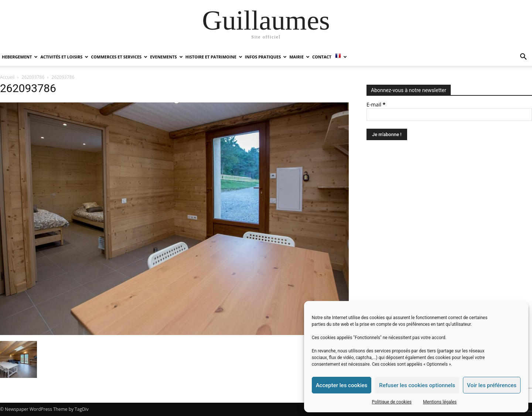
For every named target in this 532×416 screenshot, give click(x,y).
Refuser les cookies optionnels (417, 385)
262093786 (33, 77)
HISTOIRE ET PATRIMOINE (214, 57)
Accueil (7, 77)
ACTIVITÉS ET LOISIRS (64, 57)
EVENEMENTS (166, 57)
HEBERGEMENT (20, 57)
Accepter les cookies (342, 385)
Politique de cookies (392, 402)
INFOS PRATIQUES (266, 57)
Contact (322, 57)
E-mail (376, 104)
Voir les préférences (492, 385)
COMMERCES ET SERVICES (119, 57)
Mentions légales (440, 402)
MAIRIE (299, 57)
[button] (523, 58)
